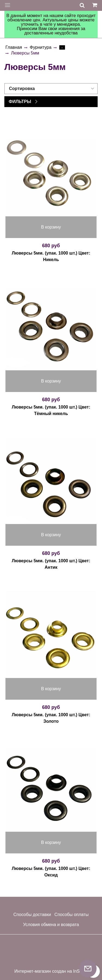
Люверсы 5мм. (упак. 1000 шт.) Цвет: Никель (51, 256)
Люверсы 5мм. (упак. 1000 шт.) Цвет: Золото (51, 718)
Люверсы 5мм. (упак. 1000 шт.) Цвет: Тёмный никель (51, 410)
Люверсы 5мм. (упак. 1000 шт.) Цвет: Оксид (51, 872)
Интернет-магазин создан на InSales (51, 971)
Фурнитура (41, 47)
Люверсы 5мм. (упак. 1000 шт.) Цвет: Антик (51, 564)
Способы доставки (32, 915)
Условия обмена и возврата (51, 925)
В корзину (51, 227)
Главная (14, 47)
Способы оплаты (72, 915)
